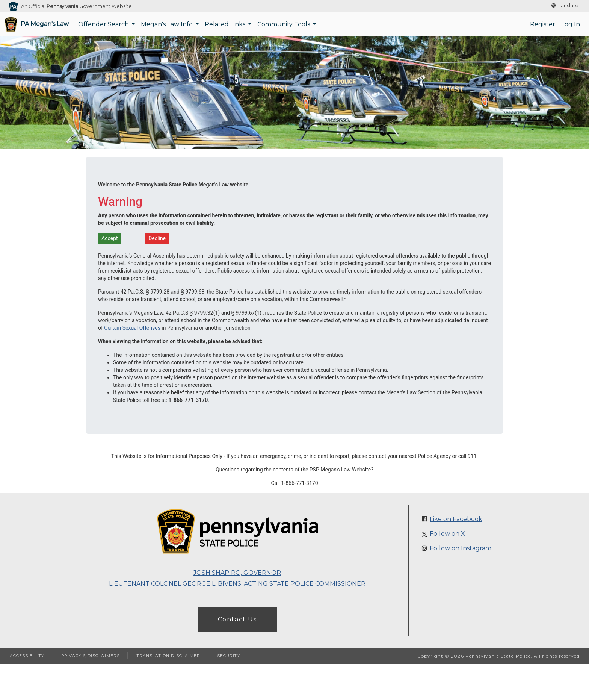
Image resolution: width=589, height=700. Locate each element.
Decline (157, 238)
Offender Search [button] (104, 24)
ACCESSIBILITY (27, 656)
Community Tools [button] (284, 24)
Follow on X (447, 534)
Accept (110, 238)
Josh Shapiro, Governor (237, 573)
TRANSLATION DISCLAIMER (168, 656)
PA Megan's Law (45, 24)
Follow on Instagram (461, 548)
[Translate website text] (565, 6)
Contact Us (237, 619)
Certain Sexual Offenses (132, 328)
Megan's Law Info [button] (168, 24)
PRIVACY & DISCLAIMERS (91, 656)
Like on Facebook (456, 519)
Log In (571, 24)
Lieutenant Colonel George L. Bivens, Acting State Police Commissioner (237, 584)
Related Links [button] (226, 24)
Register (543, 24)
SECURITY (229, 656)
